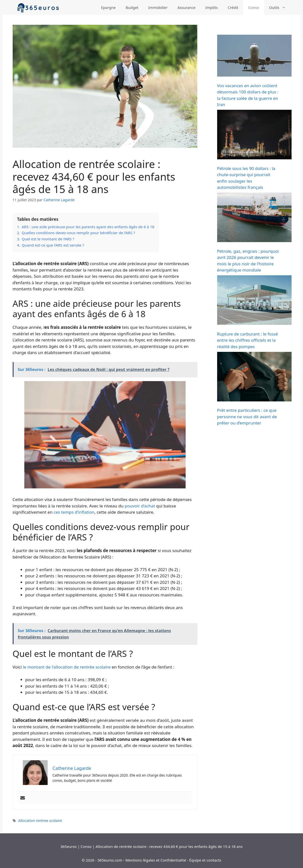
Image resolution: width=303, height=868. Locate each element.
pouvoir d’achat (140, 506)
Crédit (233, 7)
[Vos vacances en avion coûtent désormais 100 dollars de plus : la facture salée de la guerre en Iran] (254, 56)
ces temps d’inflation (74, 512)
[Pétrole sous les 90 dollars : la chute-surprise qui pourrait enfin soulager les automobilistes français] (254, 135)
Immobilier (158, 7)
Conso (254, 7)
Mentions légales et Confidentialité (156, 860)
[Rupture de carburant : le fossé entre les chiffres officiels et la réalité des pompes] (254, 301)
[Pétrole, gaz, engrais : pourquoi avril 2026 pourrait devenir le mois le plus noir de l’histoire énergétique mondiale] (254, 218)
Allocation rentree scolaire (40, 821)
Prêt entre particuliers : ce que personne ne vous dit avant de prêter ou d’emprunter (247, 417)
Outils (280, 7)
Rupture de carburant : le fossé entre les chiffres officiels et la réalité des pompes (248, 340)
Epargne (108, 7)
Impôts (212, 7)
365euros (68, 846)
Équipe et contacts (205, 860)
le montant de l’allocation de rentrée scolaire (67, 667)
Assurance (186, 7)
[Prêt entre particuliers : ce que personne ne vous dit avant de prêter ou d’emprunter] (254, 378)
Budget (132, 7)
